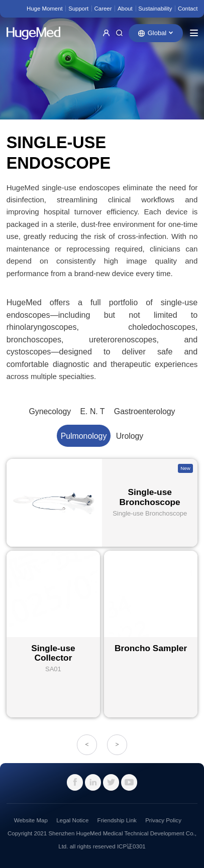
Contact (188, 9)
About (125, 9)
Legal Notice (72, 820)
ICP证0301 (131, 846)
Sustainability (155, 9)
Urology (130, 436)
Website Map (31, 820)
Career (103, 9)
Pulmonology (84, 436)
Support (78, 9)
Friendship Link (117, 820)
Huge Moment (45, 9)
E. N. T (93, 411)
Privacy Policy (163, 820)
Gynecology (50, 411)
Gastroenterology (145, 411)
